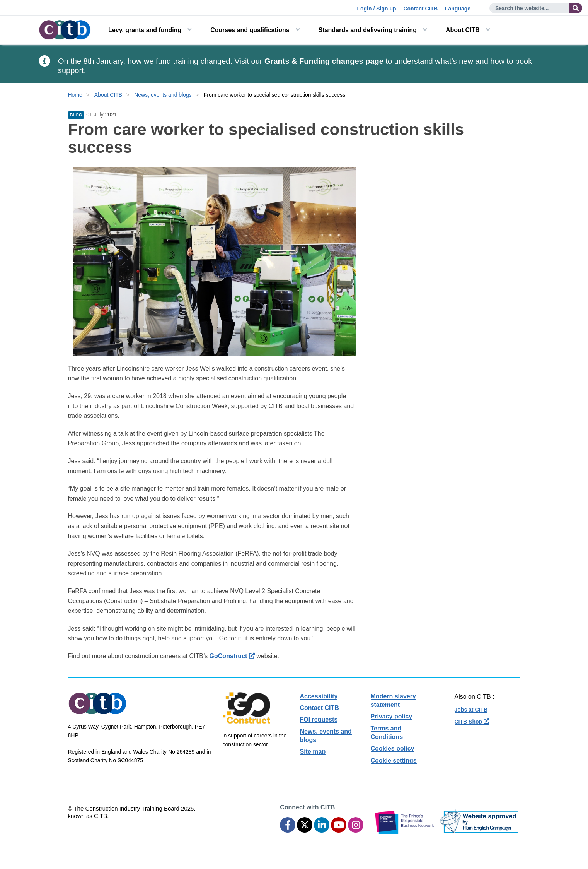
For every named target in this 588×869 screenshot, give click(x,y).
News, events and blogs (163, 95)
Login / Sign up (376, 9)
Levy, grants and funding (145, 30)
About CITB (463, 30)
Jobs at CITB (471, 710)
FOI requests (319, 719)
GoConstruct (232, 656)
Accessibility (319, 696)
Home (75, 95)
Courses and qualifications (250, 30)
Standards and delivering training (368, 30)
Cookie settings (394, 760)
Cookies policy (393, 748)
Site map (313, 752)
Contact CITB (420, 9)
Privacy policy (392, 716)
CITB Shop (472, 722)
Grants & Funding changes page (324, 61)
